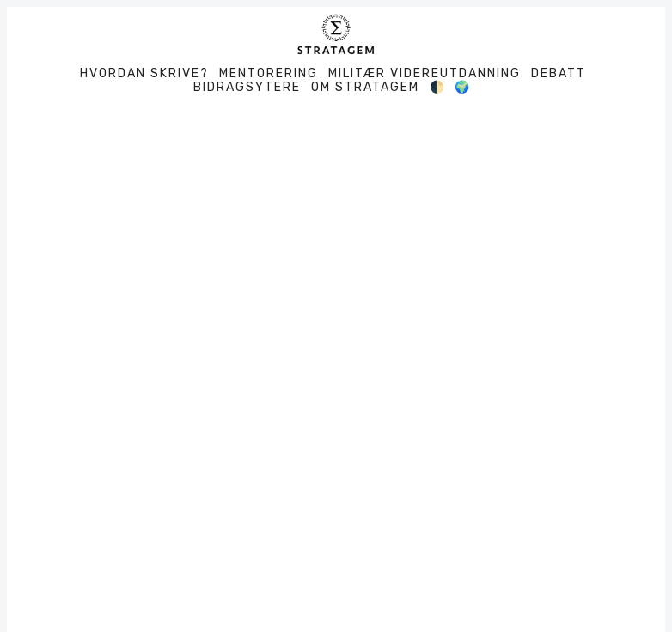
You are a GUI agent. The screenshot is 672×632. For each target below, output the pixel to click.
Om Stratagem (365, 88)
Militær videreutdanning (425, 74)
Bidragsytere (247, 88)
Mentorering (269, 74)
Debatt (559, 74)
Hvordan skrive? (144, 74)
